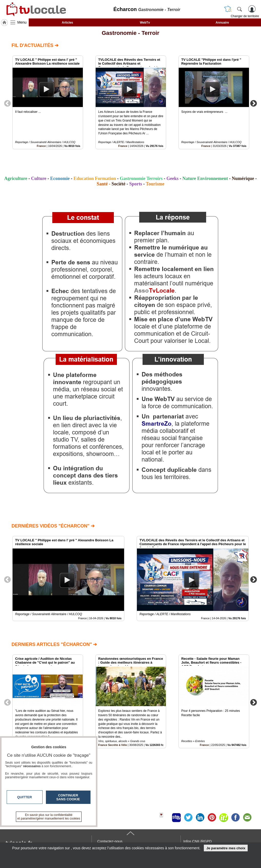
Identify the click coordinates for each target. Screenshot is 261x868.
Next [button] (254, 103)
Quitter (25, 797)
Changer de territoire (245, 16)
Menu (22, 22)
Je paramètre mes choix (226, 848)
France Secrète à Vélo (113, 745)
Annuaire (222, 23)
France (41, 146)
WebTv (145, 23)
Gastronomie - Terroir (131, 33)
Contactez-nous (110, 841)
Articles (67, 23)
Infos (197, 841)
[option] (48, 102)
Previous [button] (7, 103)
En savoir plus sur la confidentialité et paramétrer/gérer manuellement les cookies (49, 817)
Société (118, 184)
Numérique (243, 178)
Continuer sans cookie (68, 797)
